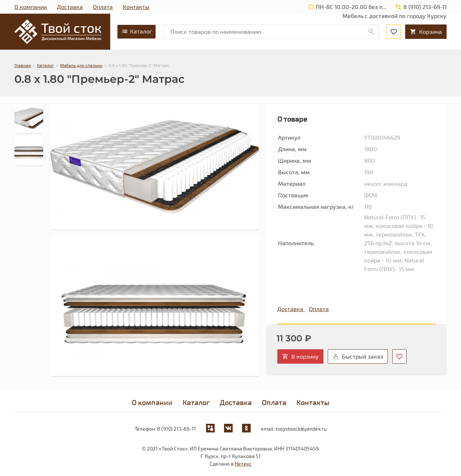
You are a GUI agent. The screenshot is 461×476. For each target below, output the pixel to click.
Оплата (103, 7)
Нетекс (243, 464)
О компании (31, 7)
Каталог (136, 31)
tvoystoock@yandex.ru (301, 429)
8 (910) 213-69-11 (176, 429)
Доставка (70, 7)
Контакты (136, 7)
